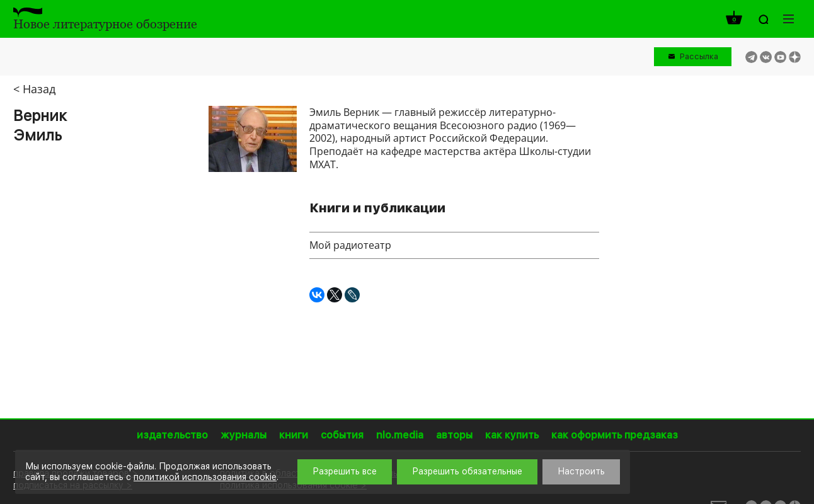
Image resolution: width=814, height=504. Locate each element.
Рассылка (699, 56)
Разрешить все (345, 471)
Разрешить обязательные (467, 471)
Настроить (581, 471)
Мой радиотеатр (350, 245)
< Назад (34, 89)
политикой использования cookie (205, 477)
